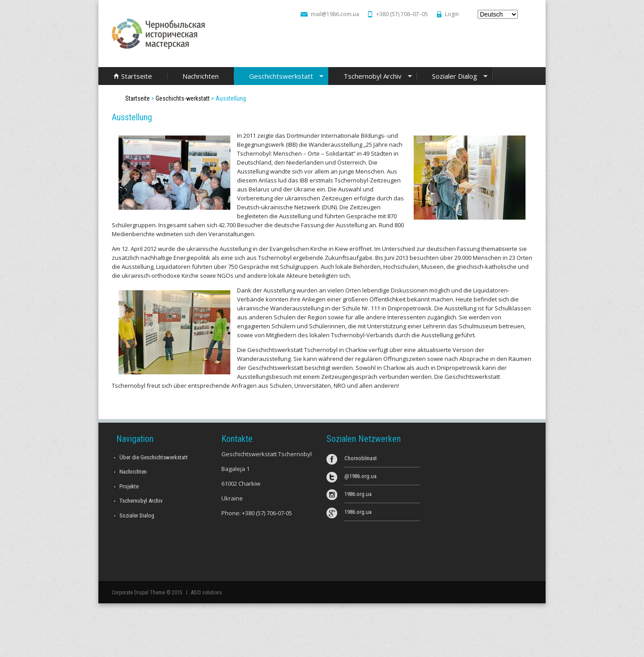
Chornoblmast (361, 458)
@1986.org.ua (360, 476)
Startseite (137, 76)
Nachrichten (201, 76)
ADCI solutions (207, 593)
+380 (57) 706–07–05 (402, 14)
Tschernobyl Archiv (370, 77)
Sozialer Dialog (452, 77)
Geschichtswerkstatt (279, 77)
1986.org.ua (358, 494)
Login (452, 14)
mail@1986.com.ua (335, 14)
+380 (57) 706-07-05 (267, 513)
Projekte (129, 486)
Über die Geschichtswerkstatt (154, 457)
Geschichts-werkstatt (183, 98)
